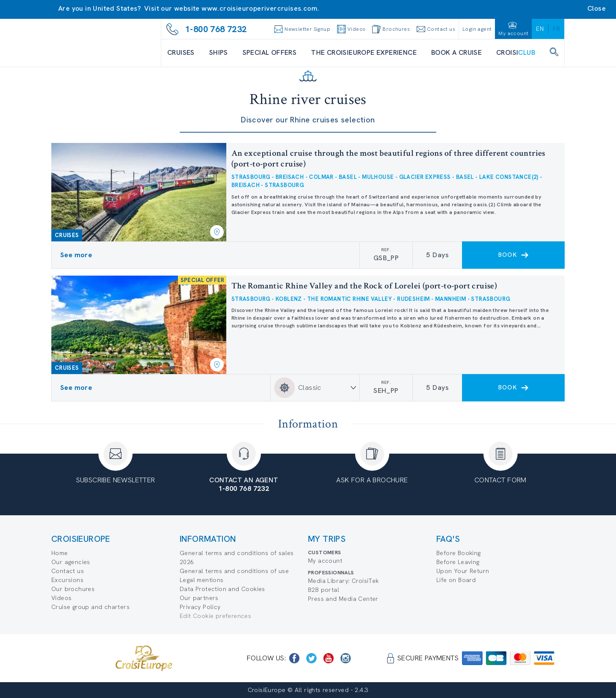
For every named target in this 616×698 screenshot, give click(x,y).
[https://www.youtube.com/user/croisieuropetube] (329, 658)
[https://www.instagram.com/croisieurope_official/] (346, 658)
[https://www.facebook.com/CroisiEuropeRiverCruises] (294, 658)
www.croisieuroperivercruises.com (259, 8)
